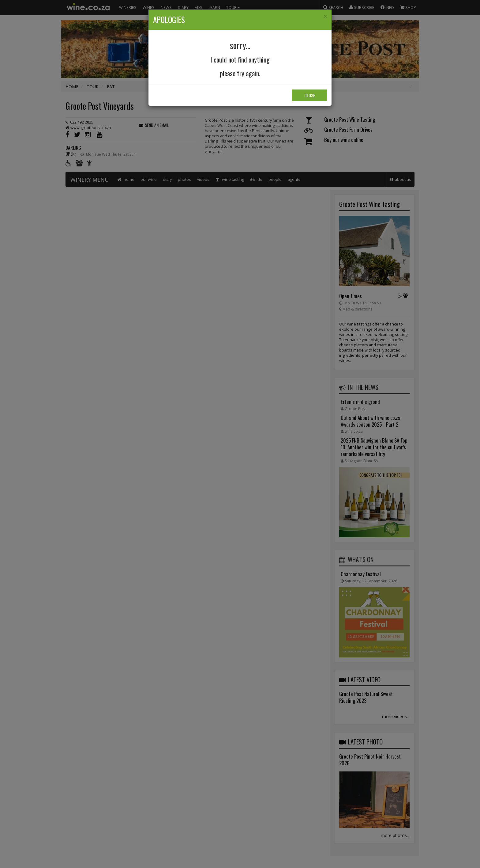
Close (310, 95)
